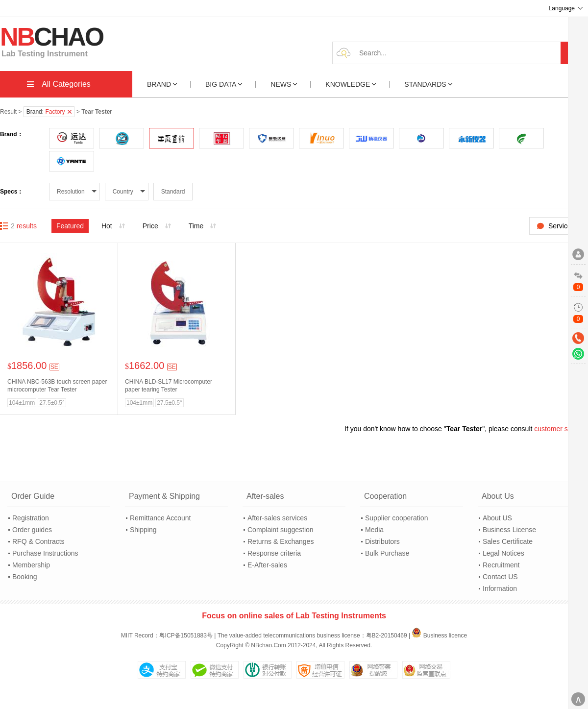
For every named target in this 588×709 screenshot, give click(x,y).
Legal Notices (503, 553)
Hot (107, 226)
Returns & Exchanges (281, 541)
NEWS (284, 84)
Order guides (32, 530)
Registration (31, 518)
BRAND (162, 84)
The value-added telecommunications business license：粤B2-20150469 (312, 636)
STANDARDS (428, 84)
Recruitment (501, 565)
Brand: (49, 112)
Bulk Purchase (387, 553)
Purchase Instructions (45, 553)
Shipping (143, 530)
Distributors (382, 541)
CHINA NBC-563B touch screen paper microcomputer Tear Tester (57, 386)
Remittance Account (160, 518)
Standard (173, 192)
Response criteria (274, 553)
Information (500, 588)
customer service (560, 429)
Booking (25, 577)
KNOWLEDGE (351, 84)
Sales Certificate (508, 541)
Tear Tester (464, 429)
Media (374, 530)
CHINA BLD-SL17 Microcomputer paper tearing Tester (169, 386)
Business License (509, 530)
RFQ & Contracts (38, 541)
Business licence (439, 636)
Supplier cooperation (396, 518)
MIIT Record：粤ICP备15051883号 (167, 636)
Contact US (500, 577)
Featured (70, 226)
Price (150, 226)
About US (497, 518)
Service (560, 226)
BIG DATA (224, 84)
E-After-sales (267, 565)
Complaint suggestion (281, 530)
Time (196, 226)
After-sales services (277, 518)
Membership (31, 565)
